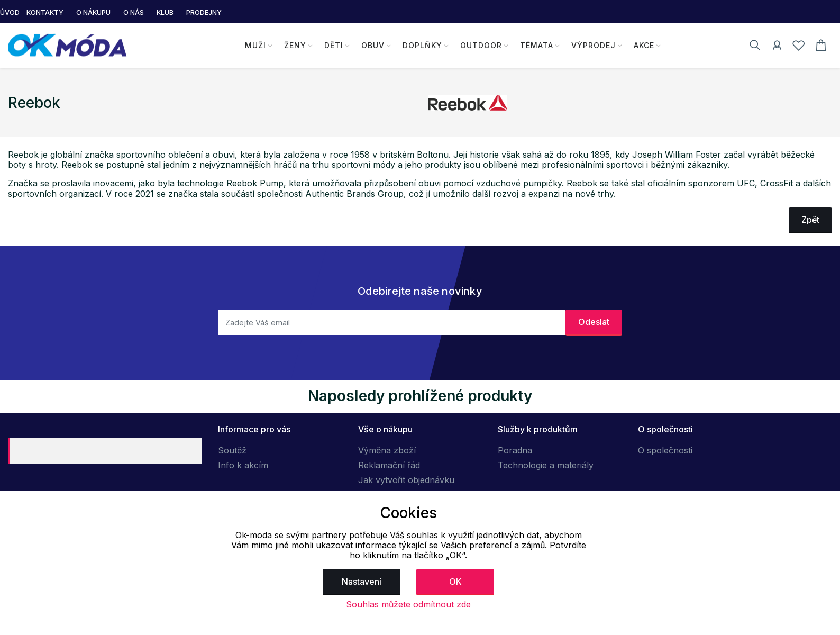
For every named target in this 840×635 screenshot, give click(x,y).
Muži (255, 45)
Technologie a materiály (546, 465)
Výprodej (593, 45)
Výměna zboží (387, 450)
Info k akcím (243, 465)
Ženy (295, 45)
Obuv (373, 45)
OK (455, 582)
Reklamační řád (389, 465)
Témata (536, 45)
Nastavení (362, 582)
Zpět (810, 220)
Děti (334, 45)
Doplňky (422, 45)
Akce (643, 45)
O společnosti (665, 450)
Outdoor (481, 45)
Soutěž (232, 450)
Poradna (515, 450)
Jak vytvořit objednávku (406, 480)
